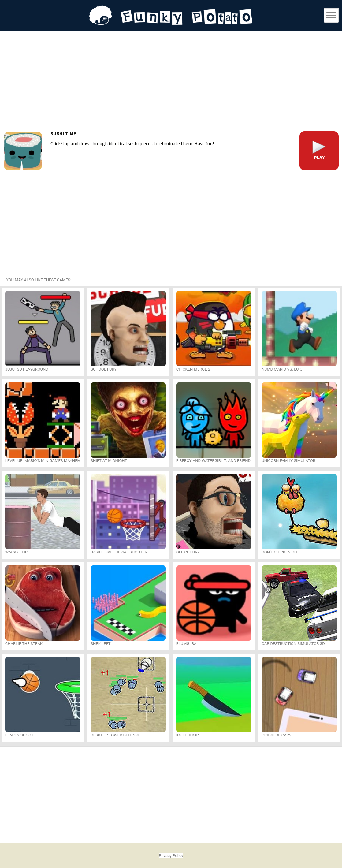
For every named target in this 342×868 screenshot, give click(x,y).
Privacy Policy (171, 856)
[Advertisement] (171, 80)
